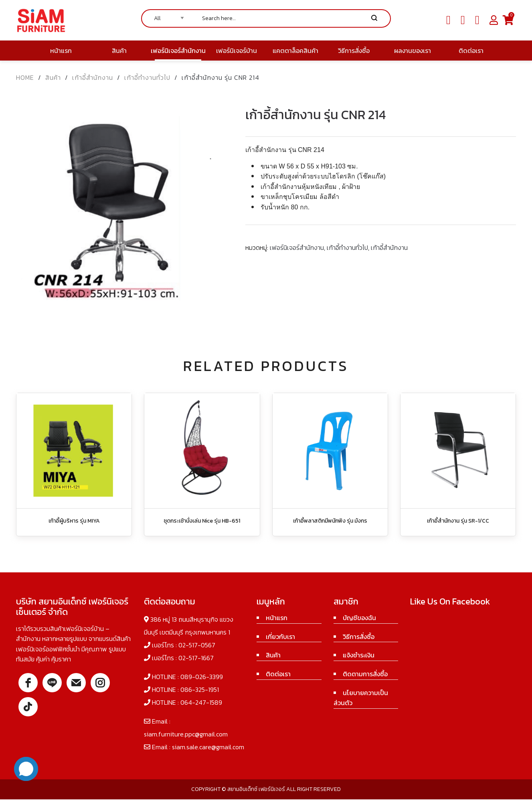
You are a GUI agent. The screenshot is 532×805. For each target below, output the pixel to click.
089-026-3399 (202, 677)
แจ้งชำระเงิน (359, 655)
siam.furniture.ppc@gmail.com (186, 734)
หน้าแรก (277, 618)
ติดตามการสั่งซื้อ (365, 674)
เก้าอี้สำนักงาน (93, 77)
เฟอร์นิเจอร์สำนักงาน (297, 247)
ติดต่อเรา (278, 674)
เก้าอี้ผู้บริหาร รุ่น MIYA (74, 521)
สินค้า (53, 77)
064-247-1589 (201, 702)
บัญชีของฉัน (359, 618)
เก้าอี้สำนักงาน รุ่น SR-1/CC (458, 521)
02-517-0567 (197, 645)
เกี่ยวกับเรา (280, 637)
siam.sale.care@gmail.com (208, 747)
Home (25, 77)
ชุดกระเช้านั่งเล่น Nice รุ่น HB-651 (202, 521)
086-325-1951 (200, 689)
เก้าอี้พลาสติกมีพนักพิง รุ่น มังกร (330, 521)
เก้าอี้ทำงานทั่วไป (147, 77)
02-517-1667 (196, 658)
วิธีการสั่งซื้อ (359, 637)
